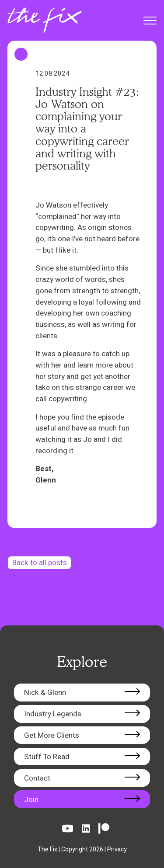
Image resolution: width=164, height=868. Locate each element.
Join (31, 800)
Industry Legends (53, 714)
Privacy (117, 849)
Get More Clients (52, 735)
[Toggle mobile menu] (148, 21)
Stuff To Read (47, 757)
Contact (37, 778)
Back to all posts (40, 563)
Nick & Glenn (45, 693)
